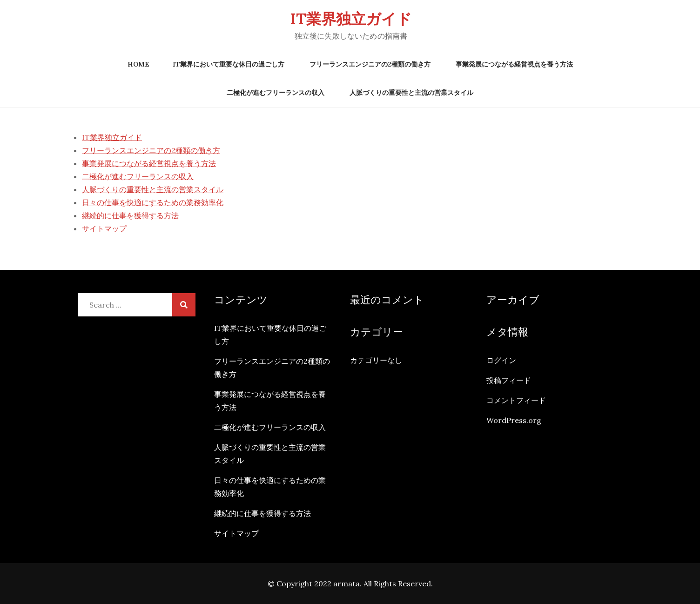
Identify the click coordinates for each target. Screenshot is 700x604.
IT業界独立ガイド (351, 19)
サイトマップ (104, 228)
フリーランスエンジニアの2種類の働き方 (370, 64)
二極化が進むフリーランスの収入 (276, 93)
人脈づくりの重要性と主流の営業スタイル (411, 93)
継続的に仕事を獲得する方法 (130, 215)
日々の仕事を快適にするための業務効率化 (153, 202)
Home (138, 64)
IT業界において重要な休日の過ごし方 (229, 64)
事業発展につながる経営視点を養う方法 (514, 64)
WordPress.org (514, 420)
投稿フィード (509, 380)
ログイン (501, 360)
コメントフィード (516, 400)
